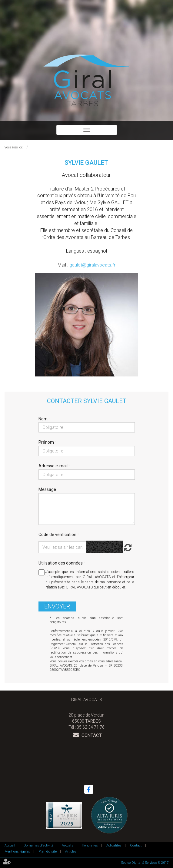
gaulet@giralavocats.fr (92, 265)
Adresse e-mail (53, 466)
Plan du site (48, 851)
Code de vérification (57, 535)
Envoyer (57, 606)
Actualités (114, 845)
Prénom (47, 442)
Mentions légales (17, 851)
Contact (91, 735)
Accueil (10, 845)
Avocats (68, 845)
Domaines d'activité (38, 845)
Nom (43, 419)
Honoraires (90, 845)
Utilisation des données (61, 563)
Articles (71, 851)
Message (47, 489)
